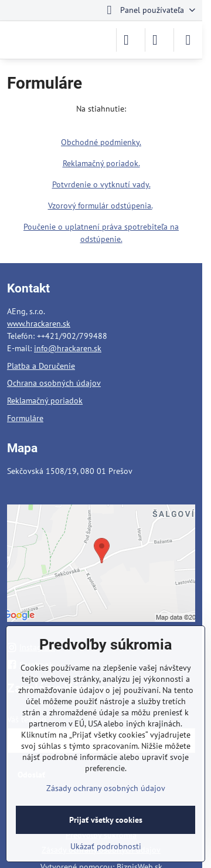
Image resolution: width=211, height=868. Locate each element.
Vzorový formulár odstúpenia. (100, 206)
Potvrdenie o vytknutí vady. (101, 184)
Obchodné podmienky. (101, 142)
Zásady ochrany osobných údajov (106, 788)
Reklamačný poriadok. (101, 163)
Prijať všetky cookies (106, 820)
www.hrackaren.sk (39, 324)
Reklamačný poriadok (45, 401)
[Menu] (188, 40)
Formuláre (25, 418)
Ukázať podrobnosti (106, 846)
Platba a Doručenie (41, 366)
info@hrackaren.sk (68, 348)
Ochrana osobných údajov (54, 383)
